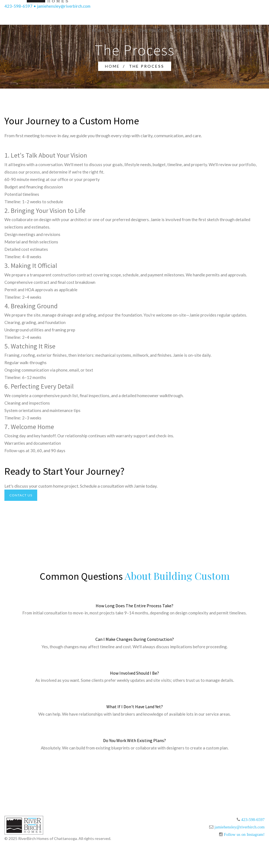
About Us (123, 30)
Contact (254, 30)
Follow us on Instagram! (244, 834)
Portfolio (186, 30)
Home (99, 30)
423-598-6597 (18, 6)
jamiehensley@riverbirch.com (64, 6)
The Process (154, 30)
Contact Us (21, 495)
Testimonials (221, 30)
